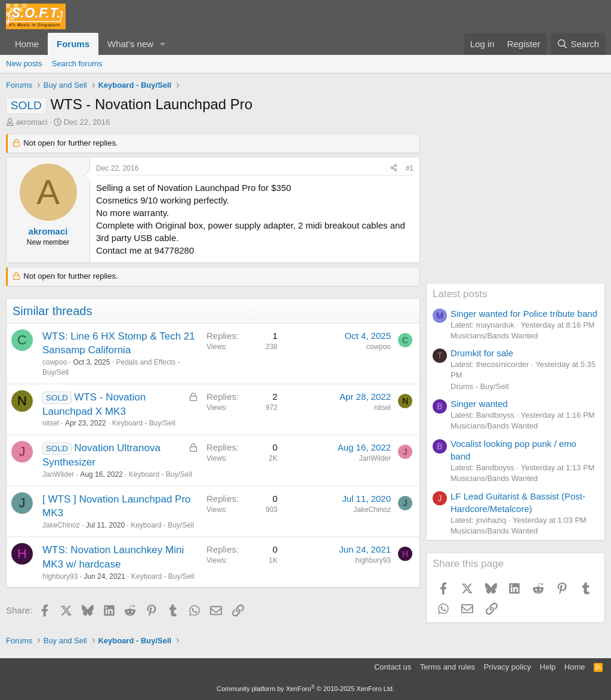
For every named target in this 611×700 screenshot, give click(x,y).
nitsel (51, 423)
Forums (73, 44)
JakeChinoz (61, 525)
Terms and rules (448, 667)
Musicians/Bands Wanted (494, 336)
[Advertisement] (516, 208)
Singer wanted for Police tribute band (524, 314)
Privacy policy (507, 667)
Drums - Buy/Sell (480, 386)
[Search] (578, 44)
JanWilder (58, 474)
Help (548, 667)
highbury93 (60, 576)
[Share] (394, 169)
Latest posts (460, 294)
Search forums (77, 64)
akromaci (32, 122)
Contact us (393, 667)
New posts (24, 64)
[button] (163, 44)
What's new (130, 44)
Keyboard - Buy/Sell (144, 423)
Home (27, 44)
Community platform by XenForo (305, 689)
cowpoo (55, 362)
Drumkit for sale (482, 353)
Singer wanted (479, 404)
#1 (410, 168)
